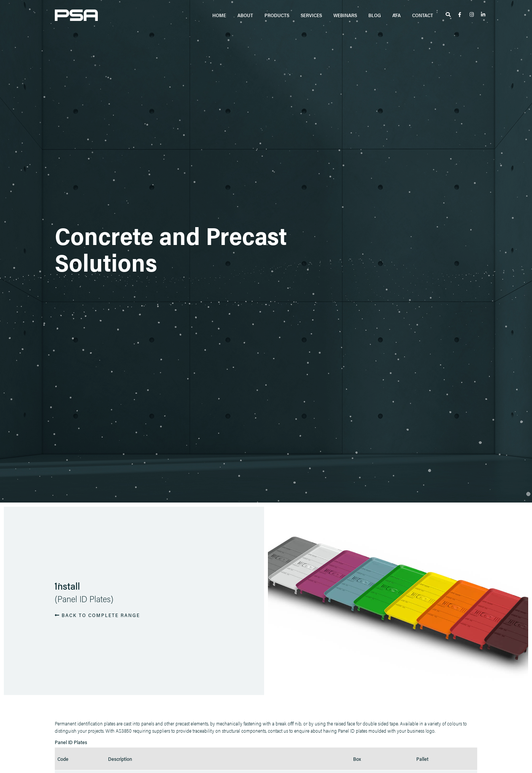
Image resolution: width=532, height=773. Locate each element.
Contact (423, 15)
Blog (375, 15)
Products (277, 15)
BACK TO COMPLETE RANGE (97, 615)
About (245, 15)
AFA (397, 15)
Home (219, 15)
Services (311, 15)
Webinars (345, 15)
